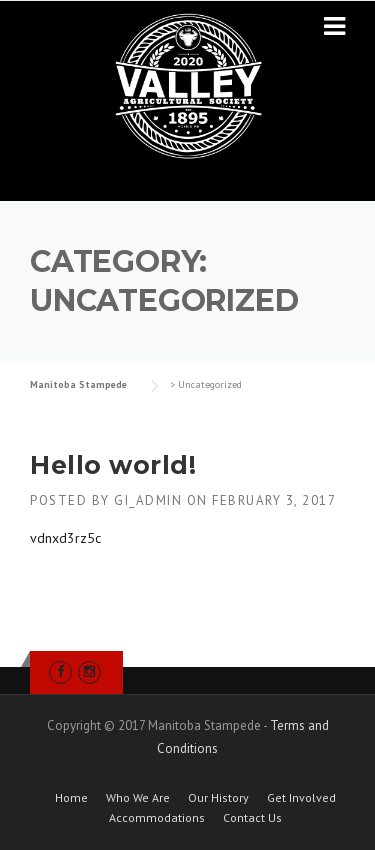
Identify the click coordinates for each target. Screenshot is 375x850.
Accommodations (157, 818)
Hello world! (113, 465)
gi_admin (148, 500)
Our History (218, 798)
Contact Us (252, 818)
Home (71, 798)
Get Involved (301, 798)
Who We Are (138, 798)
